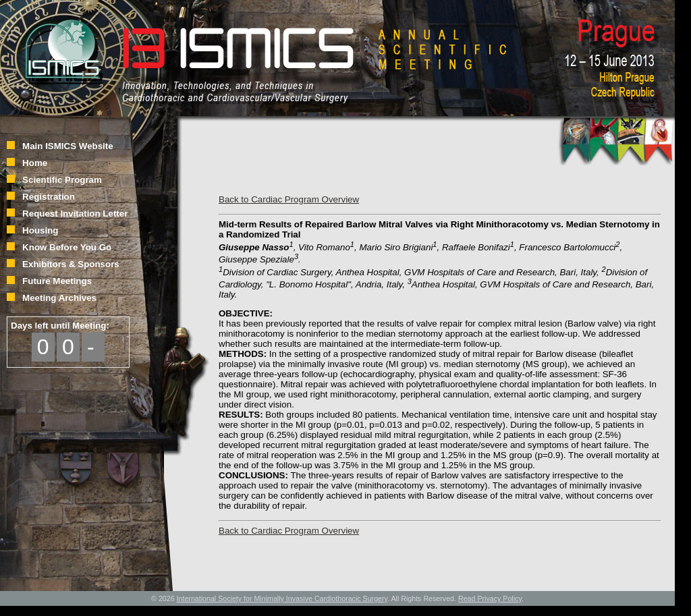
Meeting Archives (59, 298)
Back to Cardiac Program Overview (289, 199)
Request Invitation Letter (75, 214)
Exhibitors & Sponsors (71, 264)
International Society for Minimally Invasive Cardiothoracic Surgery (282, 598)
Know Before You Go (67, 247)
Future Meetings (57, 281)
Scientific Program (62, 180)
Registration (49, 197)
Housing (40, 230)
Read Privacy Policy (490, 598)
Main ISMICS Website (68, 146)
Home (35, 163)
